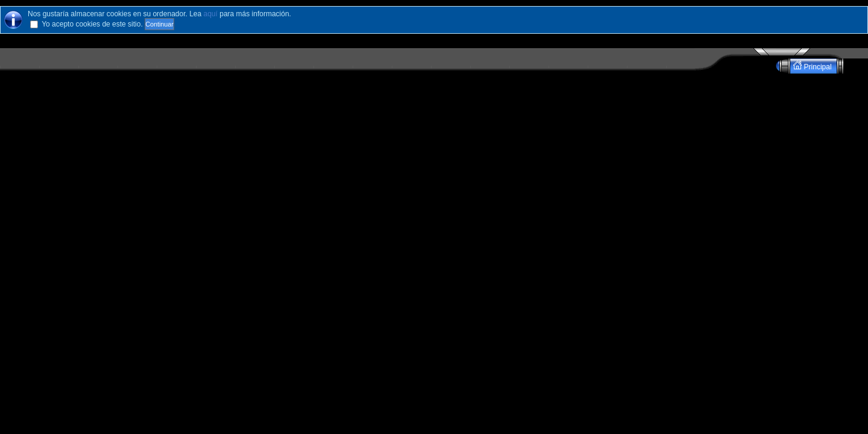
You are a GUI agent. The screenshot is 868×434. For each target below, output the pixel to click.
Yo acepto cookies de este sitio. (92, 24)
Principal (813, 66)
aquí (211, 14)
